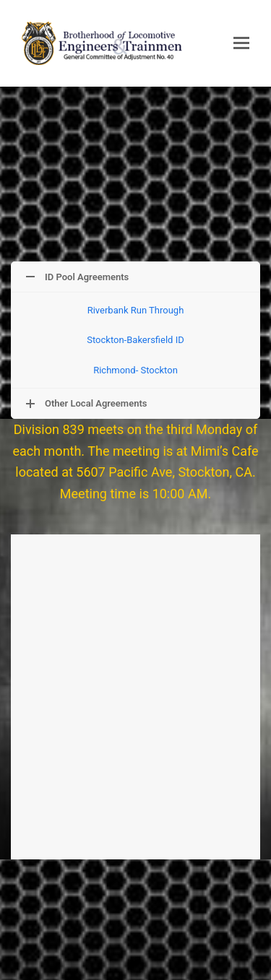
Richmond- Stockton (135, 370)
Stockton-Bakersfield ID (135, 340)
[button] (241, 43)
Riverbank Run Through (136, 310)
